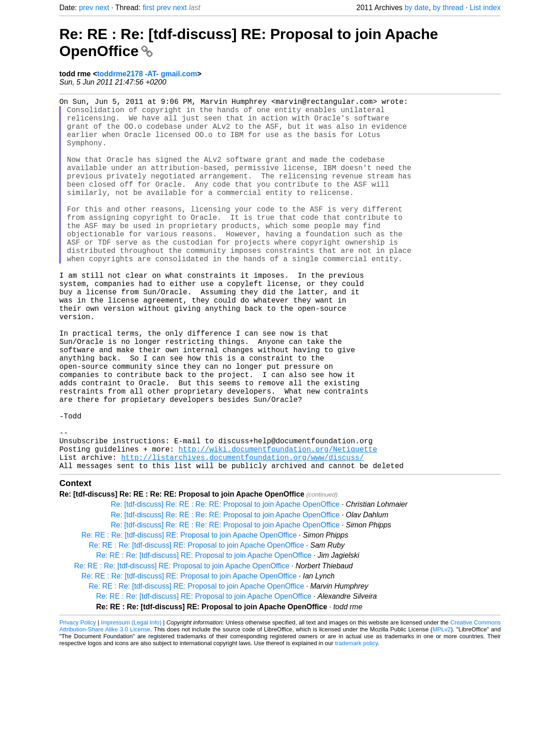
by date (417, 8)
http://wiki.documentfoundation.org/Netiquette (278, 528)
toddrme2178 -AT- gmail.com (147, 74)
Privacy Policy (78, 705)
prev (86, 8)
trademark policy (357, 726)
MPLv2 (442, 712)
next (102, 8)
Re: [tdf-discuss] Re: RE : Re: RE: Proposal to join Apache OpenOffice (225, 587)
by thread (448, 8)
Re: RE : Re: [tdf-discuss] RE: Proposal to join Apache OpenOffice (189, 618)
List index (485, 8)
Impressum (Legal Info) (131, 705)
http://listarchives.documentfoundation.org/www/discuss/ (242, 538)
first (149, 8)
